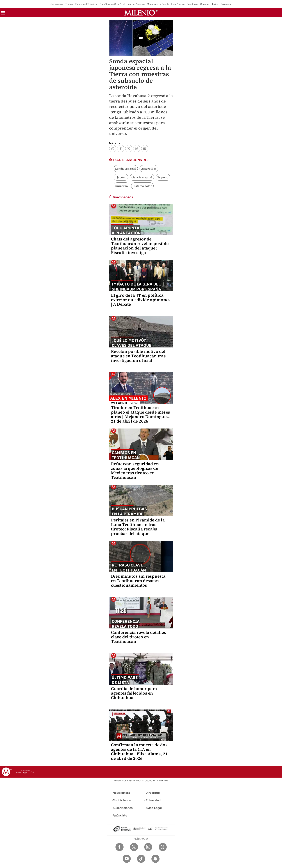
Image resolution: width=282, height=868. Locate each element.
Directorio (153, 793)
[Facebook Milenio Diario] (120, 847)
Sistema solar (142, 186)
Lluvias (215, 4)
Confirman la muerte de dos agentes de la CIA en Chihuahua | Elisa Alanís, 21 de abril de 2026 (139, 752)
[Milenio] (141, 13)
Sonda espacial (126, 169)
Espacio (163, 177)
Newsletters (121, 793)
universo (122, 186)
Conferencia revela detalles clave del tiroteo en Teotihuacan (138, 637)
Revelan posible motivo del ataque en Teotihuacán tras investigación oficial (138, 356)
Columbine (226, 4)
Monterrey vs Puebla (158, 4)
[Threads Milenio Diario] (163, 847)
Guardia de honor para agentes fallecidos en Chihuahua (134, 693)
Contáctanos (122, 800)
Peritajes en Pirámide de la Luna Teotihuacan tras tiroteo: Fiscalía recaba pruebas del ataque (138, 527)
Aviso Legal (154, 808)
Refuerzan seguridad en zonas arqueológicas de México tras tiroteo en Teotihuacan (135, 471)
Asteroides (149, 169)
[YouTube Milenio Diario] (127, 859)
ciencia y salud (142, 177)
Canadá (204, 4)
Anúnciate (120, 815)
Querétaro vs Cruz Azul (112, 4)
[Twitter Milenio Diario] (134, 847)
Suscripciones (123, 808)
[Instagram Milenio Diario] (148, 847)
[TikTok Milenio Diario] (141, 859)
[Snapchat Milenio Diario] (155, 859)
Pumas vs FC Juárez (86, 4)
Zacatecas (192, 4)
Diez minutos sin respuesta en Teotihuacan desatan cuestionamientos (138, 581)
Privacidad (153, 800)
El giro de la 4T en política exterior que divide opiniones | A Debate (141, 300)
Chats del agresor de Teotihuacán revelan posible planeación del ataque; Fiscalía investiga (140, 246)
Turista (69, 4)
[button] (3, 14)
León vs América (136, 4)
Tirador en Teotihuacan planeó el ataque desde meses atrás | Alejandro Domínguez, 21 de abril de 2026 (141, 414)
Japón (121, 177)
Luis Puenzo (178, 4)
